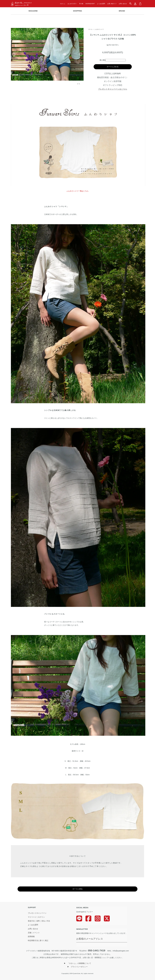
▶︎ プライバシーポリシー (77, 967)
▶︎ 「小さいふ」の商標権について (77, 963)
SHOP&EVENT (90, 4)
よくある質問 (101, 4)
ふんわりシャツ (99, 29)
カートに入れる (113, 67)
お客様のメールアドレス (90, 939)
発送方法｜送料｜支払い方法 (39, 921)
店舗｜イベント (34, 933)
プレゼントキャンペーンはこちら (113, 89)
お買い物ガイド (112, 4)
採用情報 (31, 937)
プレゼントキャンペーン (37, 913)
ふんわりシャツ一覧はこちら (77, 191)
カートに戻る (77, 889)
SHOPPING (77, 11)
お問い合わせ (123, 4)
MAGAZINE (33, 11)
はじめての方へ (72, 4)
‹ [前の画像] (14, 54)
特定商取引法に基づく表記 (38, 941)
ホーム (90, 29)
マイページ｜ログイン (36, 917)
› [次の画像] (81, 54)
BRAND (122, 11)
